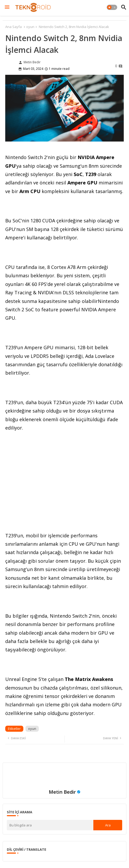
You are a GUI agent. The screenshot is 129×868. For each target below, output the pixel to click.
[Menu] (7, 7)
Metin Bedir (62, 792)
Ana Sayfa (14, 27)
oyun (30, 27)
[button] (112, 7)
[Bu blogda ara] (50, 825)
